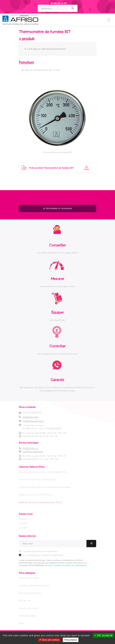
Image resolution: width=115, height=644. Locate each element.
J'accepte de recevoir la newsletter (40, 551)
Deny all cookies (49, 640)
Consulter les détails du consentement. (71, 565)
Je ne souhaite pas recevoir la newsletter (43, 555)
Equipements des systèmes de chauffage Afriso (43, 472)
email (50, 565)
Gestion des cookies (29, 608)
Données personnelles (30, 593)
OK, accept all (103, 635)
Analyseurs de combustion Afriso (36, 495)
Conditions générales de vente (34, 585)
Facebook (24, 519)
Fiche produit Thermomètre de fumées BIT (51, 168)
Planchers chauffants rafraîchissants (37, 479)
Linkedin (23, 523)
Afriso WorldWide (28, 616)
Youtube (23, 528)
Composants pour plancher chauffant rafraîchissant (45, 487)
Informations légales (29, 578)
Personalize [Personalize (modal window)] (71, 640)
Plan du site (25, 601)
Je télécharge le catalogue (57, 208)
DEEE (22, 623)
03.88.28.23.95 (59, 3)
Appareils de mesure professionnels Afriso (40, 502)
